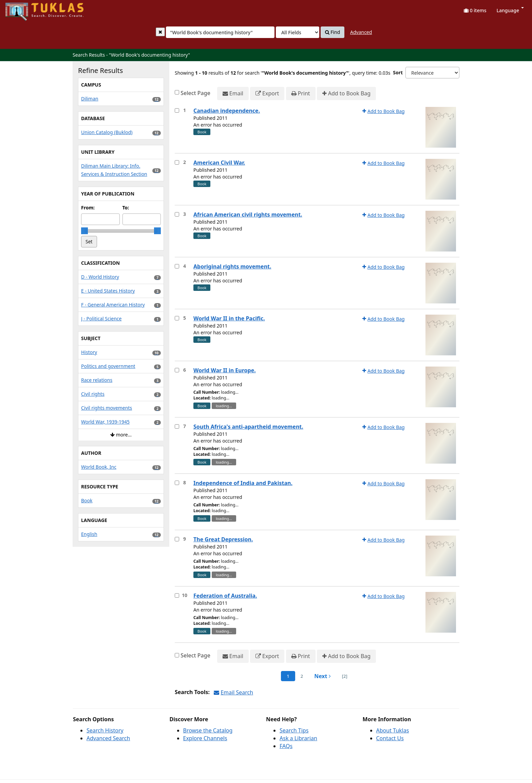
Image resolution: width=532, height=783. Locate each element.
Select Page (195, 93)
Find (333, 32)
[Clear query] (160, 32)
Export (267, 94)
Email (233, 94)
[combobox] (220, 32)
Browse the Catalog (208, 730)
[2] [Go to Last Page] (345, 676)
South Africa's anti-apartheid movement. (248, 427)
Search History (105, 730)
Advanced (361, 32)
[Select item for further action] (177, 110)
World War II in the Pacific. (229, 318)
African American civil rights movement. (248, 215)
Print (301, 94)
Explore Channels (205, 738)
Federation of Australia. (225, 596)
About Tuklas (393, 730)
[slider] (84, 231)
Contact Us (390, 738)
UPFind (22, 9)
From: (88, 208)
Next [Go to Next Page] (322, 676)
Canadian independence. (227, 111)
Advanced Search (108, 738)
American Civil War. (219, 163)
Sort (398, 72)
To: (126, 208)
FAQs (286, 746)
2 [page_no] (302, 676)
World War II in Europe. (225, 370)
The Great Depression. (223, 539)
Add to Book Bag (346, 94)
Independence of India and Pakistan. (243, 483)
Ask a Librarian (298, 738)
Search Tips (294, 730)
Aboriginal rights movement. (232, 266)
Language (510, 10)
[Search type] (298, 32)
